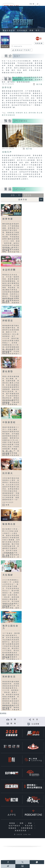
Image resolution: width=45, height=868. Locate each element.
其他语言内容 (21, 831)
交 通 (13, 719)
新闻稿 (13, 823)
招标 (31, 823)
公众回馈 (35, 724)
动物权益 (11, 113)
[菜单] (42, 4)
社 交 (35, 719)
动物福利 (19, 113)
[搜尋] (38, 4)
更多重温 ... (4, 714)
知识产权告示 (15, 826)
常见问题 (29, 826)
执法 (26, 113)
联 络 (13, 724)
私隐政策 (13, 828)
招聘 (22, 823)
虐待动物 (32, 113)
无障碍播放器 (27, 828)
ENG (31, 4)
